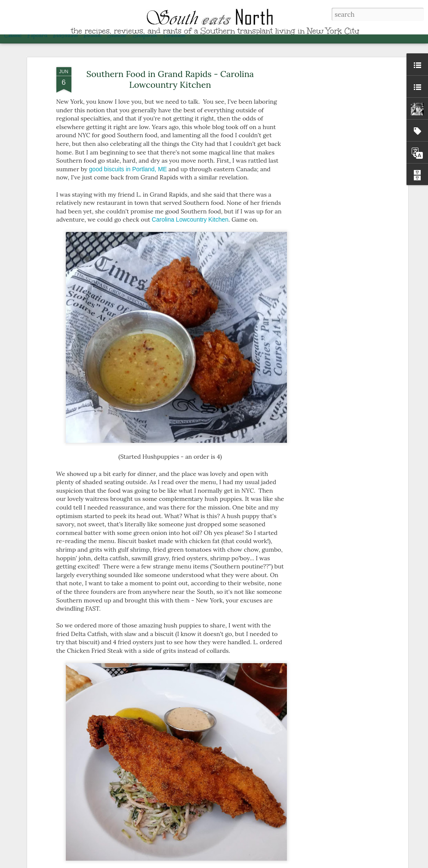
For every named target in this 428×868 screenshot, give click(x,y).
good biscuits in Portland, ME (128, 158)
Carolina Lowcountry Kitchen (190, 208)
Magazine (66, 35)
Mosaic (93, 35)
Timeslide (174, 35)
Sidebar (117, 35)
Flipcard (37, 35)
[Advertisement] (332, 191)
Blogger (354, 863)
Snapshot (145, 35)
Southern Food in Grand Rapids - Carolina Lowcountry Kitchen (170, 68)
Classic (13, 35)
